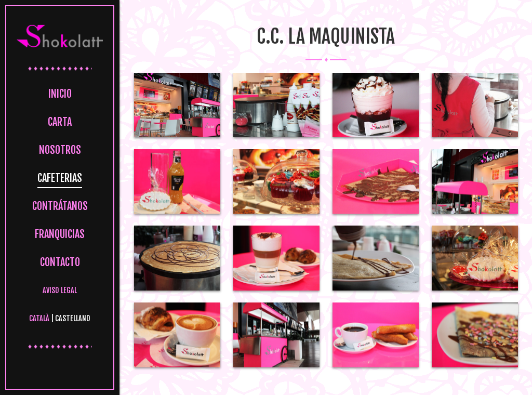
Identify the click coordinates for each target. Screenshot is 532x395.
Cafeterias (60, 178)
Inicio (60, 94)
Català (39, 318)
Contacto (60, 262)
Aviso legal (60, 290)
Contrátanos (60, 206)
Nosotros (60, 150)
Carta (60, 122)
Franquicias (60, 234)
